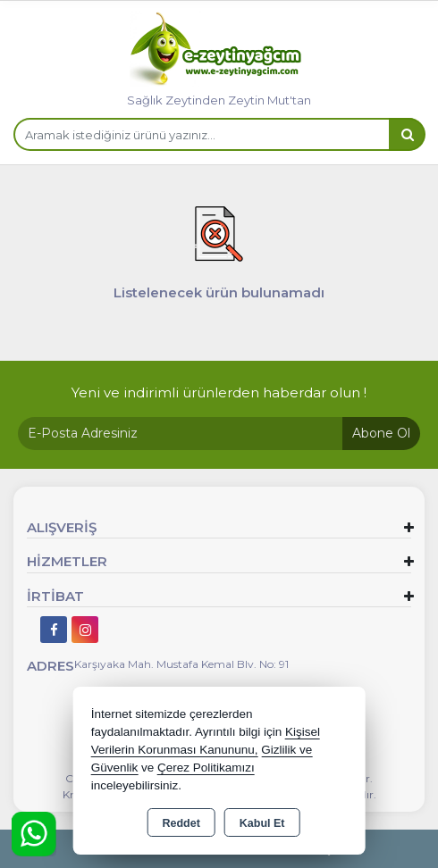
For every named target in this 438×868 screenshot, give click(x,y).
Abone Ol (381, 433)
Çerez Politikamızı (206, 768)
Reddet (181, 823)
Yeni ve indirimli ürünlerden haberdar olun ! (219, 392)
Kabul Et (262, 823)
